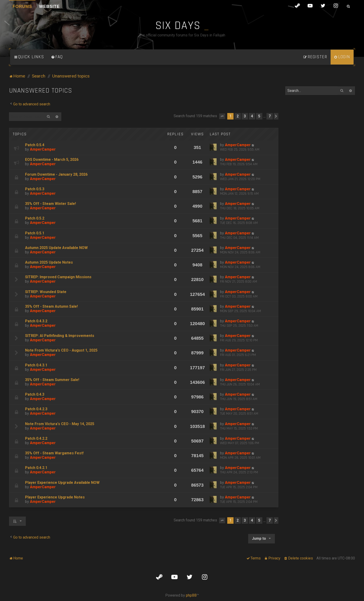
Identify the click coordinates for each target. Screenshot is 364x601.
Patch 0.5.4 (35, 145)
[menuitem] (57, 57)
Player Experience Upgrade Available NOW (62, 483)
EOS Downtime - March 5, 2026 (52, 160)
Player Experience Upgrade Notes (55, 497)
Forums (22, 6)
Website (49, 6)
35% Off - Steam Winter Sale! (50, 204)
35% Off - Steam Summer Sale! (52, 380)
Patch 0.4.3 (35, 394)
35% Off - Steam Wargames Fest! (54, 453)
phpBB (191, 595)
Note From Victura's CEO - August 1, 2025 (61, 350)
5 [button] (259, 116)
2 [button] (238, 116)
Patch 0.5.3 (35, 189)
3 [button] (245, 116)
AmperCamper (43, 149)
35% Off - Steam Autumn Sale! (51, 306)
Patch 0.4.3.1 (36, 365)
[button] (222, 116)
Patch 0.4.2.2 (36, 438)
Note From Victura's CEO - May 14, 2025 (60, 424)
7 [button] (270, 116)
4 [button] (252, 116)
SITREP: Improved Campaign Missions (58, 277)
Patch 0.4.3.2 (36, 321)
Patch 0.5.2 (35, 218)
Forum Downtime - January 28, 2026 (56, 174)
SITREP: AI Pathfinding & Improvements (60, 336)
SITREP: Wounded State (46, 292)
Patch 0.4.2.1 (36, 468)
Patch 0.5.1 (35, 233)
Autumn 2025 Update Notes (49, 262)
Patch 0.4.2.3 (36, 409)
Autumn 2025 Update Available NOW (56, 248)
